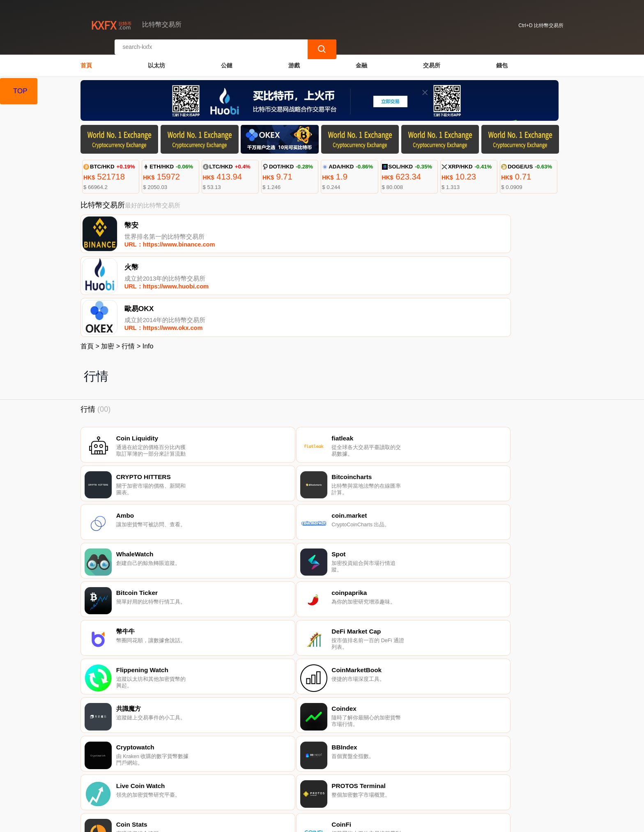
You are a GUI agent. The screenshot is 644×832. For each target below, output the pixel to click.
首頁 (86, 60)
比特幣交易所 (222, 822)
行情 (128, 264)
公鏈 (227, 60)
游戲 (294, 60)
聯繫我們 (178, 791)
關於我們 (218, 791)
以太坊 (156, 60)
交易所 (432, 60)
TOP (20, 91)
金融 (361, 60)
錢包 (502, 60)
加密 (108, 264)
